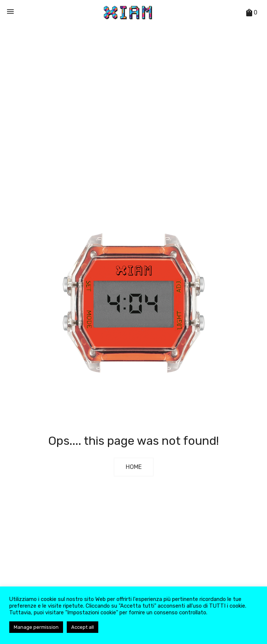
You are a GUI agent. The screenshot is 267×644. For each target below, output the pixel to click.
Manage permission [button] (36, 627)
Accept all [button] (83, 627)
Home (134, 467)
